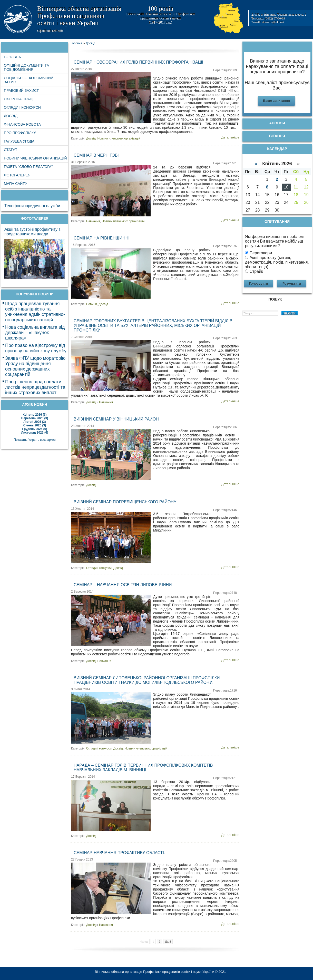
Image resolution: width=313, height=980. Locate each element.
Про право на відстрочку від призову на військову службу (36, 348)
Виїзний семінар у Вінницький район (116, 419)
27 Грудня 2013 (82, 859)
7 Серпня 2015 (82, 337)
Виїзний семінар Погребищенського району (125, 502)
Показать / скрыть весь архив (35, 440)
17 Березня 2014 (83, 777)
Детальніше (230, 137)
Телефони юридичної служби (32, 206)
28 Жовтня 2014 (82, 426)
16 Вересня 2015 (83, 245)
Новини (92, 304)
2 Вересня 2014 (82, 592)
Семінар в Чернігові (96, 155)
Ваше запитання (276, 101)
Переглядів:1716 (225, 691)
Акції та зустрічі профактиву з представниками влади (32, 232)
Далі (168, 942)
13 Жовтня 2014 (82, 509)
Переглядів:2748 (225, 593)
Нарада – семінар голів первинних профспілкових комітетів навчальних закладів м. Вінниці (143, 768)
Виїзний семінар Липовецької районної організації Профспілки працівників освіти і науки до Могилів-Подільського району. (147, 680)
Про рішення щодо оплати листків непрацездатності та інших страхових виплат (35, 387)
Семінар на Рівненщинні (102, 238)
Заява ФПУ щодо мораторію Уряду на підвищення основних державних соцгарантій (35, 366)
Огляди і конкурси (99, 568)
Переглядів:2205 (225, 861)
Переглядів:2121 (225, 778)
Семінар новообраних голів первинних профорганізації (138, 62)
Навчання (93, 221)
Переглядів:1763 (225, 338)
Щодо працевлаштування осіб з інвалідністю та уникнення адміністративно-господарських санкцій (35, 312)
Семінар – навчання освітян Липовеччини (123, 585)
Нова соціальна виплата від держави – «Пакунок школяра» (35, 333)
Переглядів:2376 (225, 246)
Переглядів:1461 (225, 163)
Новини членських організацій (119, 138)
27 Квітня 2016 (81, 69)
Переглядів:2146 (225, 510)
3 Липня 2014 (81, 689)
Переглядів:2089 (225, 70)
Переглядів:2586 (225, 427)
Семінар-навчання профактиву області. (119, 853)
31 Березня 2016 (83, 162)
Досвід (91, 138)
